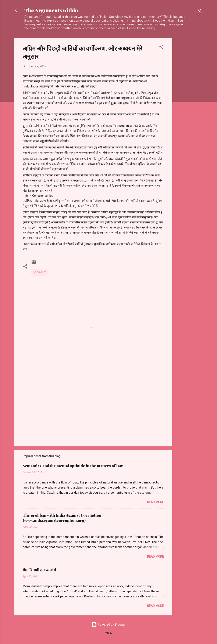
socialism (40, 272)
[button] (161, 48)
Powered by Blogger (109, 625)
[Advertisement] (189, 101)
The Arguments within (51, 10)
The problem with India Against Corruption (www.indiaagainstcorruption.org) (62, 518)
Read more (155, 502)
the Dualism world (39, 570)
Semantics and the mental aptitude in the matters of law (73, 466)
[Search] (200, 12)
